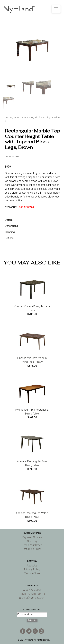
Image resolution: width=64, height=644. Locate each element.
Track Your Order (32, 545)
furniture (28, 117)
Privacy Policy (32, 569)
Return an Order (32, 549)
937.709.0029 (32, 590)
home (8, 117)
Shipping (10, 232)
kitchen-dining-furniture (48, 117)
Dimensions (11, 226)
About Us (32, 566)
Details (9, 220)
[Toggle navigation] (56, 9)
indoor (18, 117)
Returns (9, 238)
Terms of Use (32, 573)
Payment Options (32, 537)
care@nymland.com (32, 598)
